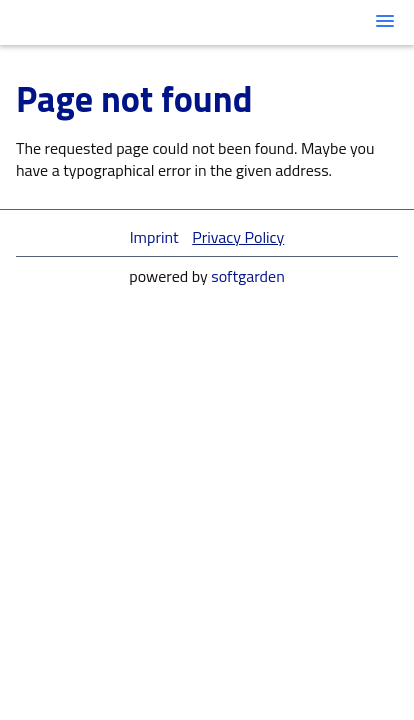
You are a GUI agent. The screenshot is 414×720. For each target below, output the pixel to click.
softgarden (248, 276)
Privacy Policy (238, 237)
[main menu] (385, 21)
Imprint (154, 237)
